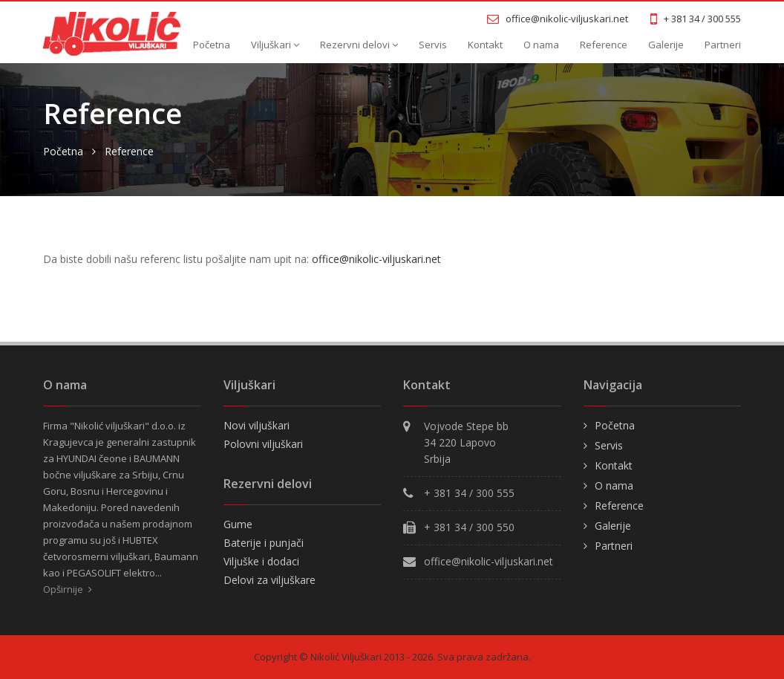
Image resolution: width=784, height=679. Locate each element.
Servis (433, 45)
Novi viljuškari (257, 425)
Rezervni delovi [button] (359, 45)
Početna (212, 45)
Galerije (666, 45)
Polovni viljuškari (263, 444)
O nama (541, 45)
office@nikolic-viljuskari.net (376, 259)
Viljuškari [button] (275, 45)
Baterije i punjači (264, 543)
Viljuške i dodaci (261, 561)
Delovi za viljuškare (269, 580)
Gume (238, 524)
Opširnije (68, 589)
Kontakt (485, 45)
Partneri (723, 45)
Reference (604, 45)
